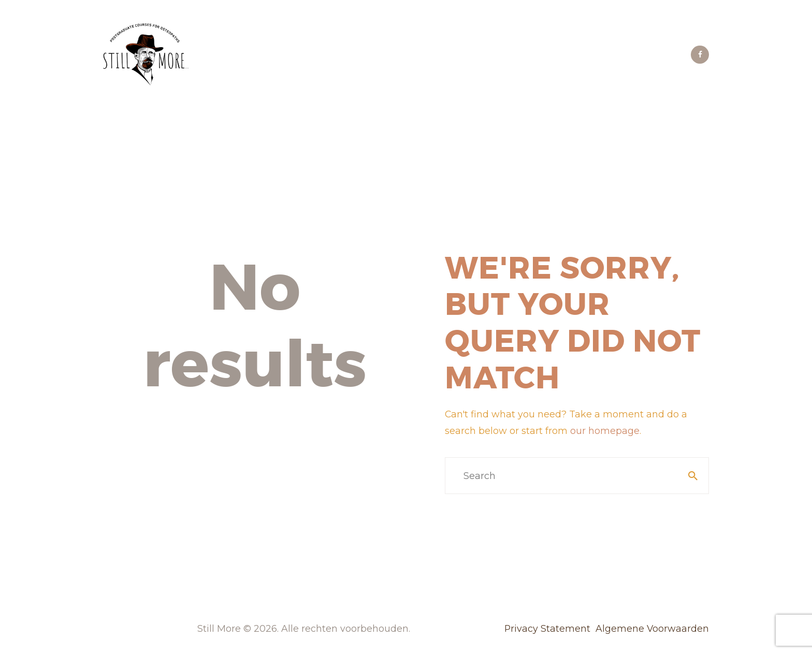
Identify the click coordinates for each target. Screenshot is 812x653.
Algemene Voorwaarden (652, 628)
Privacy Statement (547, 628)
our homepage (605, 431)
